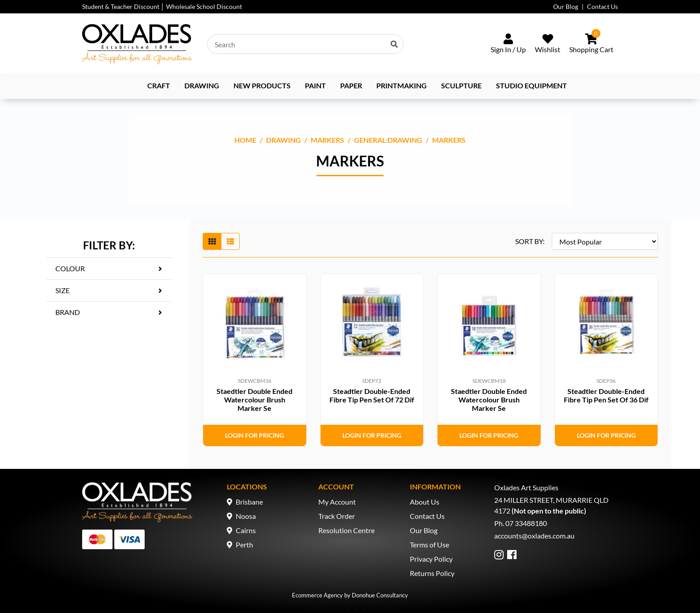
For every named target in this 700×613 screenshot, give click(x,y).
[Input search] (305, 44)
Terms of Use (429, 545)
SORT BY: (530, 241)
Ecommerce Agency (317, 595)
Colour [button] (70, 268)
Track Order (337, 516)
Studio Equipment (531, 85)
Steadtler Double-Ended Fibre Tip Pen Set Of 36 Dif (606, 395)
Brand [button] (68, 312)
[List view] (230, 241)
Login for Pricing (254, 435)
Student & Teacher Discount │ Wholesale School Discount (162, 6)
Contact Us (602, 6)
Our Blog (566, 6)
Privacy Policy (431, 559)
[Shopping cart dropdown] (591, 44)
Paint (315, 85)
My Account (337, 502)
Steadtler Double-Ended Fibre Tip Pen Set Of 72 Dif (372, 395)
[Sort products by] (605, 241)
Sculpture (461, 85)
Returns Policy (432, 573)
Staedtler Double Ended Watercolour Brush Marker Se (254, 400)
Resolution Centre (346, 530)
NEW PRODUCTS (262, 85)
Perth (244, 545)
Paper (351, 85)
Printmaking (402, 85)
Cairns (246, 530)
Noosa (246, 516)
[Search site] (394, 44)
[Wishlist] (548, 44)
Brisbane (249, 502)
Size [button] (62, 290)
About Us (425, 502)
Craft (159, 85)
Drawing (202, 85)
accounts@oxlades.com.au (534, 536)
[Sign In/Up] (508, 44)
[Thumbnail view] (212, 241)
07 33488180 (526, 523)
